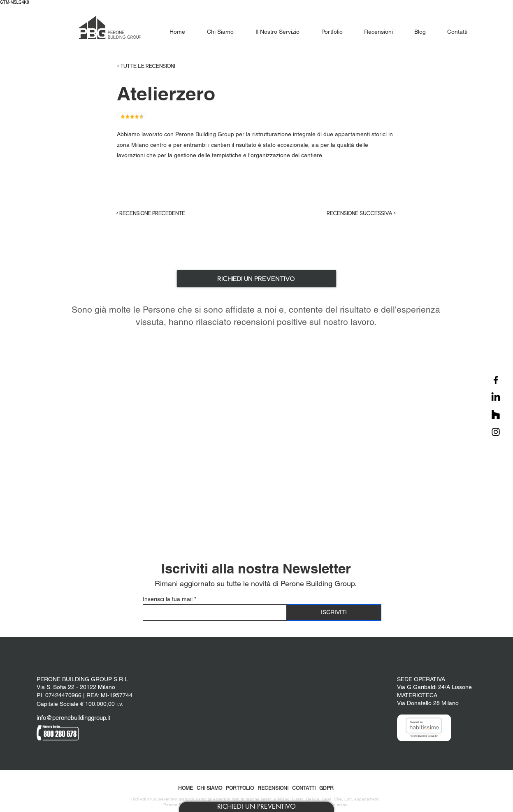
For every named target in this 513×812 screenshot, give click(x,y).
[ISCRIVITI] (334, 612)
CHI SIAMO (209, 788)
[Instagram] (496, 432)
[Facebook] (496, 380)
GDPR (326, 788)
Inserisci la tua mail (168, 599)
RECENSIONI (273, 788)
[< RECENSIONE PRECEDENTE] (158, 213)
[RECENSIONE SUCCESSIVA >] (355, 213)
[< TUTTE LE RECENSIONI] (163, 66)
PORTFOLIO (240, 788)
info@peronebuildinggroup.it (73, 718)
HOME (186, 788)
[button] (256, 807)
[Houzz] (496, 415)
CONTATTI (304, 788)
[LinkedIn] (496, 397)
